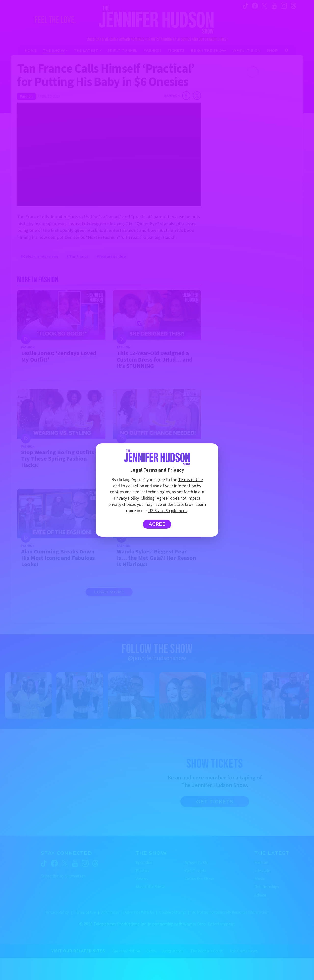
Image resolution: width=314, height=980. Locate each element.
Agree (157, 524)
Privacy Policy (126, 498)
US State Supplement (168, 511)
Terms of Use (190, 480)
